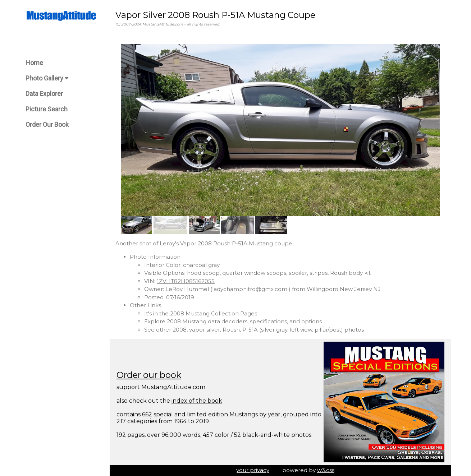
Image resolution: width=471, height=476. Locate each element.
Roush (231, 330)
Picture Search (47, 109)
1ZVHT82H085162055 (186, 281)
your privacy (253, 470)
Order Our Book (47, 124)
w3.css (326, 470)
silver (268, 330)
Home (34, 63)
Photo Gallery (47, 78)
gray (282, 330)
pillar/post (328, 330)
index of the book (197, 401)
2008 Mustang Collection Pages (214, 313)
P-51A (250, 330)
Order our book (149, 375)
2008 (180, 330)
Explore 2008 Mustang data (182, 321)
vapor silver (205, 330)
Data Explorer (44, 94)
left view (301, 330)
